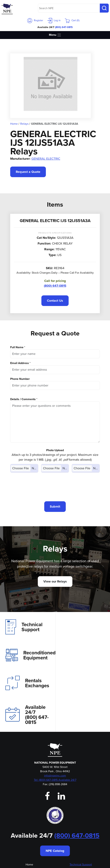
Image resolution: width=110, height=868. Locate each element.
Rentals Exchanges (27, 659)
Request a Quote (28, 172)
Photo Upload (55, 450)
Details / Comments (23, 399)
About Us (29, 814)
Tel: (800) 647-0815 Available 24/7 (55, 724)
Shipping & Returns (81, 845)
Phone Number (20, 379)
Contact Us (55, 301)
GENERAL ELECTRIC (46, 159)
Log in (54, 20)
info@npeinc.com (55, 720)
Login (29, 830)
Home (29, 809)
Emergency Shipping (29, 840)
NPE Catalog (55, 795)
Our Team (29, 824)
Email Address (20, 363)
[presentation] (55, 487)
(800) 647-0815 (64, 27)
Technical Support (24, 627)
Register (35, 20)
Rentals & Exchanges (81, 819)
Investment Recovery (81, 814)
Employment (29, 835)
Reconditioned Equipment (85, 627)
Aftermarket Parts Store (81, 830)
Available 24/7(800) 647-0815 (82, 659)
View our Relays (55, 581)
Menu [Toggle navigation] (55, 35)
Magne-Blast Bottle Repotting (81, 835)
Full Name (17, 347)
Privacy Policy (81, 840)
